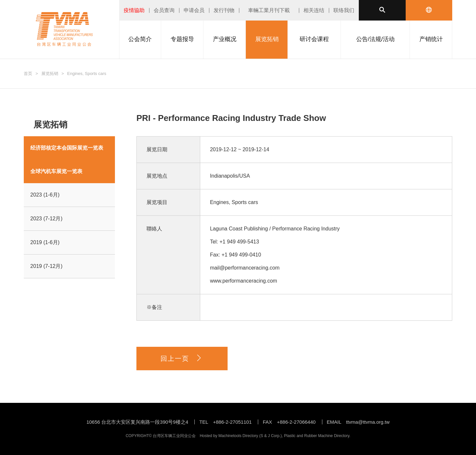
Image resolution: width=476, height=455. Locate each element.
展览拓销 (50, 73)
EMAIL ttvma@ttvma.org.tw (358, 422)
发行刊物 (224, 10)
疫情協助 (134, 10)
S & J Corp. (270, 436)
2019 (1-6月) (45, 242)
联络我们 (344, 10)
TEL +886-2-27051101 (225, 422)
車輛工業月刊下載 (269, 10)
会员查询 (164, 10)
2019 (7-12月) (46, 266)
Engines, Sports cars (87, 73)
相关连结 (314, 10)
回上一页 (182, 358)
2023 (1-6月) (45, 195)
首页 (28, 73)
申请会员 (194, 10)
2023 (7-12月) (46, 219)
